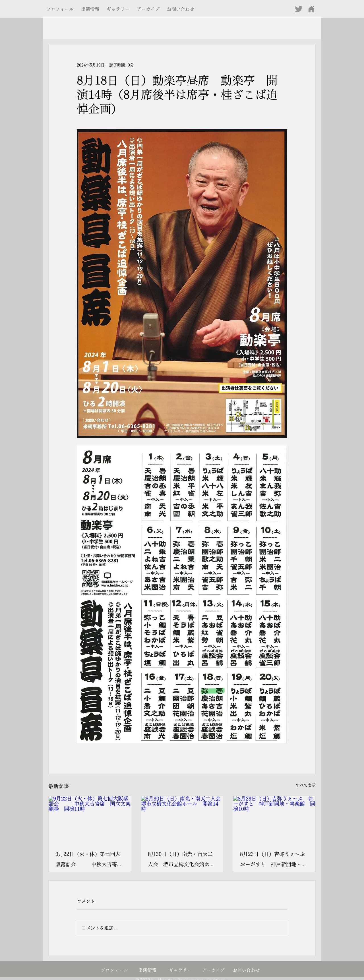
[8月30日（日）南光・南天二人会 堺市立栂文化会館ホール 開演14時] (182, 819)
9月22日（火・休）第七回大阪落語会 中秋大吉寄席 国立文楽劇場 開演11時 (90, 860)
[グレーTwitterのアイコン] (299, 9)
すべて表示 (306, 785)
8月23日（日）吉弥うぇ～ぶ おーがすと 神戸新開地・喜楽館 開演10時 (274, 860)
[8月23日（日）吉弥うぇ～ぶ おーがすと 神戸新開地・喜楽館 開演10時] (274, 819)
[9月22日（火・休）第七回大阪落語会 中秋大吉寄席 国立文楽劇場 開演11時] (90, 819)
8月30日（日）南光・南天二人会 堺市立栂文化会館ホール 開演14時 (181, 860)
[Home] (311, 9)
